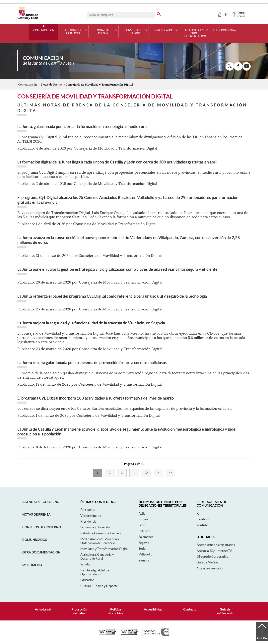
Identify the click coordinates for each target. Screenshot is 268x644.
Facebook (203, 519)
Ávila (142, 513)
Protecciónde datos (79, 611)
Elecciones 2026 (224, 30)
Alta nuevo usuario (210, 568)
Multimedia (32, 565)
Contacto (190, 609)
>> (172, 473)
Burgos (143, 519)
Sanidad (86, 564)
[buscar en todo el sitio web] (161, 13)
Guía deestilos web (225, 611)
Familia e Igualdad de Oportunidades (95, 572)
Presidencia (88, 521)
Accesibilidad (153, 609)
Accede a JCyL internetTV (214, 551)
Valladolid (145, 554)
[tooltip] (220, 14)
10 (148, 473)
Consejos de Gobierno (42, 527)
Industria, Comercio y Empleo (100, 533)
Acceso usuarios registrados (216, 545)
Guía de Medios (207, 562)
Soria (142, 548)
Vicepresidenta (91, 516)
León (142, 525)
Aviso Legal (43, 609)
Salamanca (146, 537)
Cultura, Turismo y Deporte (99, 586)
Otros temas (241, 14)
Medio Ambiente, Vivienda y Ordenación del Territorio (100, 541)
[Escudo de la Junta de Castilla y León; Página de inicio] (28, 19)
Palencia (144, 531)
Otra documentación (41, 552)
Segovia (144, 543)
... (136, 473)
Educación (87, 580)
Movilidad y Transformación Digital (104, 549)
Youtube (202, 525)
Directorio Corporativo (212, 556)
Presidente (88, 510)
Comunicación (44, 30)
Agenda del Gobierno (41, 502)
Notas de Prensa (36, 514)
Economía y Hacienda (95, 527)
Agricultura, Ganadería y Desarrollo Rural (97, 556)
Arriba (262, 638)
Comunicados (35, 540)
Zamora (144, 560)
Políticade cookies (115, 611)
